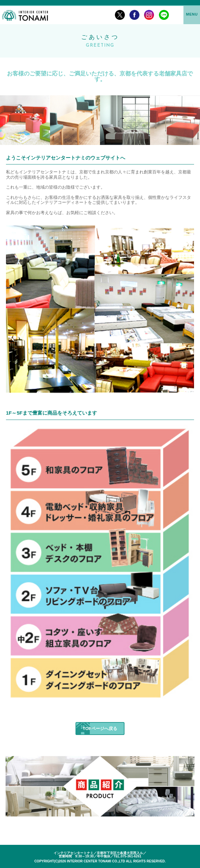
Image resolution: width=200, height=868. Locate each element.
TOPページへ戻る (100, 729)
